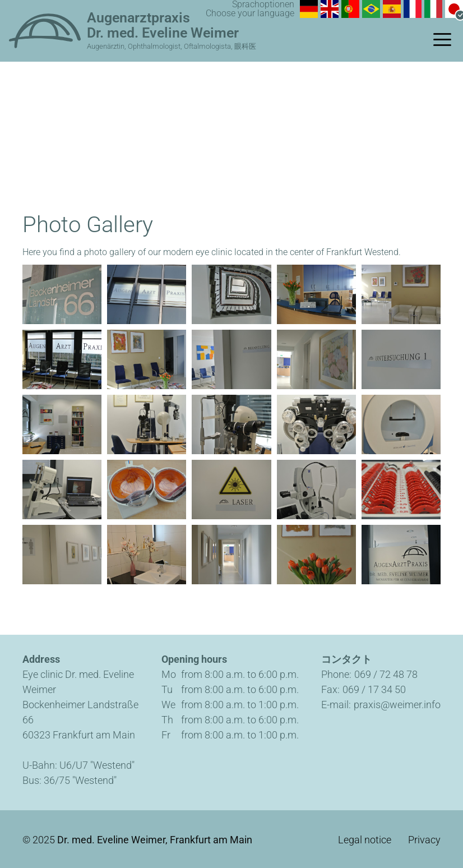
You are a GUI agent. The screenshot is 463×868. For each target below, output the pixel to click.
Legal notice (365, 840)
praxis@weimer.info (397, 705)
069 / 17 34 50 (374, 689)
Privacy (424, 840)
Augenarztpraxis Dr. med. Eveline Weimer (163, 26)
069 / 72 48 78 (386, 674)
